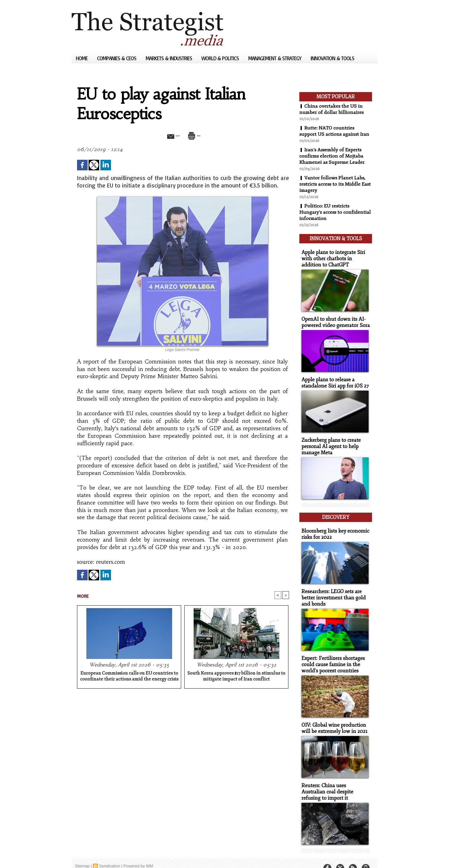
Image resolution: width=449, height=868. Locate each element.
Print (199, 135)
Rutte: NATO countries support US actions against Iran (335, 131)
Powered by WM (138, 854)
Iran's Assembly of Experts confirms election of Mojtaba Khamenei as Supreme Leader (333, 156)
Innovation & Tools (332, 58)
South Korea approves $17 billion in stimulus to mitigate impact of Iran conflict (236, 677)
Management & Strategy (275, 58)
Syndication (110, 854)
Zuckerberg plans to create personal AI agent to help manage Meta (330, 441)
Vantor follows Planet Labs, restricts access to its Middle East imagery (333, 184)
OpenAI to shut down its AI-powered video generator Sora (333, 319)
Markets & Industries (169, 58)
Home (82, 58)
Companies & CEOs (117, 58)
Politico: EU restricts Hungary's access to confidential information (336, 212)
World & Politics (221, 58)
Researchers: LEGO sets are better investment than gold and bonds (331, 589)
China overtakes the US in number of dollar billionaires (332, 109)
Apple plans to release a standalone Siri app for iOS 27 (333, 378)
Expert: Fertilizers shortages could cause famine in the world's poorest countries (331, 654)
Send (168, 135)
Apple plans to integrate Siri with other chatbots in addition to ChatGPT (335, 256)
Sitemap (82, 854)
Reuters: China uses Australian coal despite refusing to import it (334, 780)
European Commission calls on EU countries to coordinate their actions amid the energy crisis (129, 677)
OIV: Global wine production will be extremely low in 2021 (332, 717)
